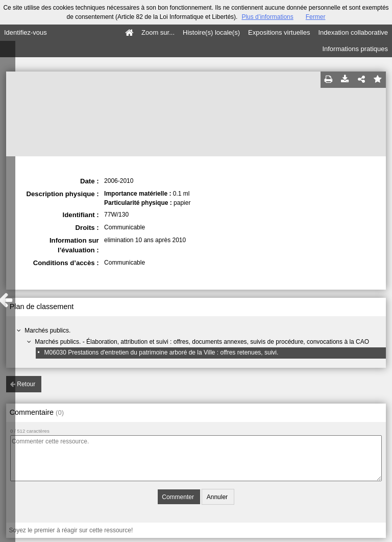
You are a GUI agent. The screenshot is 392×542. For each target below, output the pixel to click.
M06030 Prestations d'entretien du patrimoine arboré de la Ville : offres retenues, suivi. (162, 352)
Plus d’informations (267, 17)
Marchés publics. (47, 331)
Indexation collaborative (353, 32)
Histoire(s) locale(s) (211, 32)
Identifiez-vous (26, 32)
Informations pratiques (355, 49)
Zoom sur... (158, 32)
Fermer (316, 17)
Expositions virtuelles (279, 32)
